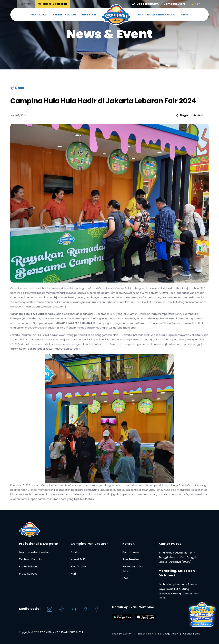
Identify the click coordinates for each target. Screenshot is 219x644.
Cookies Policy (192, 634)
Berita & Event (28, 566)
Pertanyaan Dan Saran (133, 569)
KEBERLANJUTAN (64, 15)
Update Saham (146, 4)
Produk (75, 552)
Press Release (28, 574)
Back (17, 88)
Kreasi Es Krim (80, 559)
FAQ (125, 578)
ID (192, 4)
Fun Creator (26, 4)
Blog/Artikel (79, 566)
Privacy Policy (145, 634)
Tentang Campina (31, 559)
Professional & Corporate (52, 4)
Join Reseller (131, 559)
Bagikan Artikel (190, 115)
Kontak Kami (131, 552)
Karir (74, 574)
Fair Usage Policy (168, 634)
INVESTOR (89, 15)
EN (199, 4)
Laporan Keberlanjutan (34, 552)
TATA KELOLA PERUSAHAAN (155, 15)
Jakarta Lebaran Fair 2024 (74, 323)
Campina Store (174, 4)
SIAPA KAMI (38, 15)
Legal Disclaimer (122, 634)
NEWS (185, 15)
